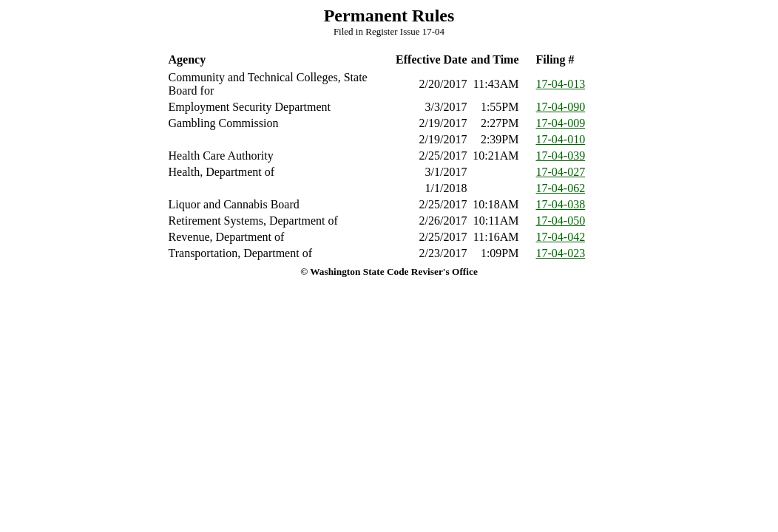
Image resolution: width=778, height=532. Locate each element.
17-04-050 (561, 221)
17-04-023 (561, 253)
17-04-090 (561, 107)
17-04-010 (561, 139)
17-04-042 (561, 237)
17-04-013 (561, 84)
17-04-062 (561, 188)
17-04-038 (561, 204)
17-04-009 (561, 123)
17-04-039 (561, 156)
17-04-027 (561, 172)
